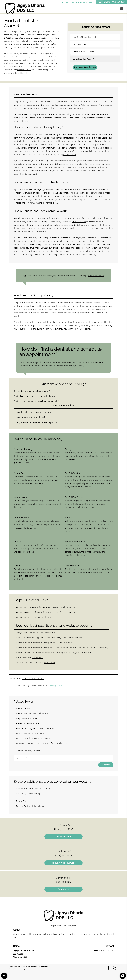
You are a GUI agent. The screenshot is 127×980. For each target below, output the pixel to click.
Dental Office (22, 801)
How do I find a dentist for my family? (32, 391)
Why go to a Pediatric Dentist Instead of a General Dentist (42, 743)
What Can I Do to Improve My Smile (32, 733)
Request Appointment (63, 863)
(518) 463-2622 (23, 70)
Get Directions (64, 836)
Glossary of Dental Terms (59, 607)
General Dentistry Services (28, 750)
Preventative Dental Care (27, 723)
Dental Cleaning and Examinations (32, 713)
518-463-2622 (70, 154)
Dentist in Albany (96, 275)
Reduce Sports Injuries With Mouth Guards (35, 728)
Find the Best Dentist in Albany (30, 806)
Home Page (67, 612)
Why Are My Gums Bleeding (28, 794)
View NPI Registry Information (77, 652)
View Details (38, 657)
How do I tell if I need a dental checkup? (33, 412)
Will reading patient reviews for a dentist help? (36, 401)
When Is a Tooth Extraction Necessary (33, 738)
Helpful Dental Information (28, 718)
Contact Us (64, 889)
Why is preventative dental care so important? (36, 422)
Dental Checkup (23, 708)
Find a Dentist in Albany (33, 678)
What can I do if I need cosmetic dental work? (35, 396)
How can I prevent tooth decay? (30, 417)
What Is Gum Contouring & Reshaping (33, 789)
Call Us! (111, 2)
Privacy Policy (14, 969)
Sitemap (22, 969)
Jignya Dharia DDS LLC (38, 248)
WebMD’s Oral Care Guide (35, 617)
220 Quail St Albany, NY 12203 (78, 2)
